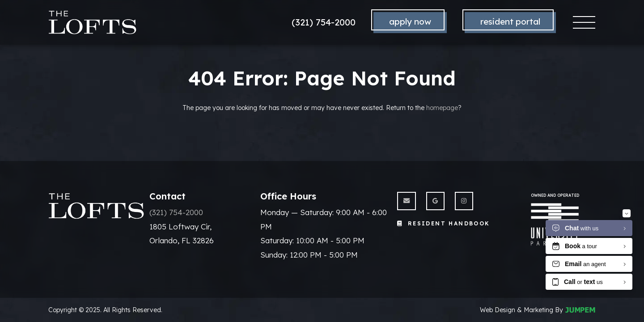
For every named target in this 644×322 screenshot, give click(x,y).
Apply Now (410, 21)
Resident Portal (510, 21)
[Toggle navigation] (584, 23)
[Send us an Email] (406, 201)
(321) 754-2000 (324, 22)
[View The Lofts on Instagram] (464, 201)
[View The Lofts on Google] (435, 201)
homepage (442, 108)
